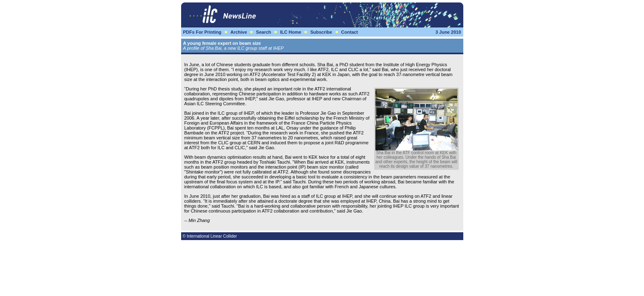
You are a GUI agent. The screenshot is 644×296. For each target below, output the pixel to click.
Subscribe (321, 32)
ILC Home (291, 32)
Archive (239, 32)
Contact (350, 32)
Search (263, 32)
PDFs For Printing (202, 32)
